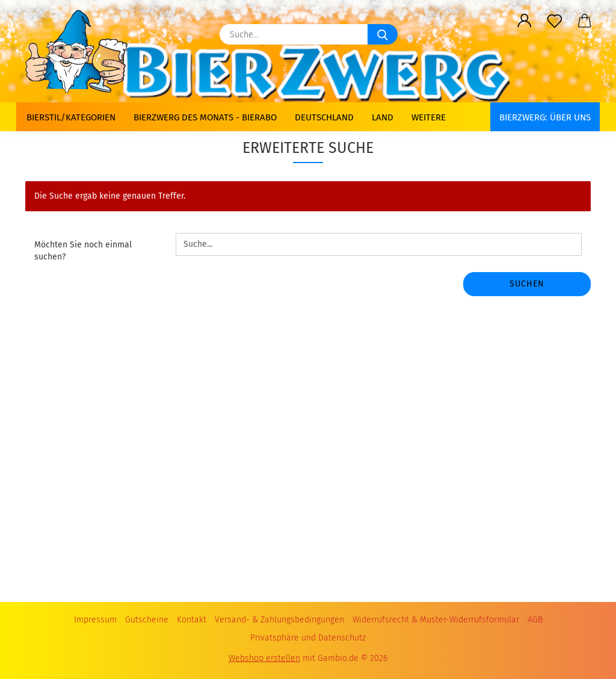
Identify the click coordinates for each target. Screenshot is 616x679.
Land (383, 117)
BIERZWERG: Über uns (545, 117)
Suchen (527, 284)
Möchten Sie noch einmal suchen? (83, 251)
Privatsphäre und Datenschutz (308, 638)
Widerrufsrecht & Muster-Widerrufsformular (436, 620)
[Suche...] (383, 34)
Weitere (429, 117)
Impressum (95, 620)
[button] (525, 21)
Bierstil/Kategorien (71, 117)
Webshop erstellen (264, 658)
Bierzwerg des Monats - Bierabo (205, 117)
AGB (535, 620)
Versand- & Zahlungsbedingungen (279, 620)
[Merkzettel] (555, 21)
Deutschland (324, 117)
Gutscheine (147, 620)
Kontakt (192, 620)
